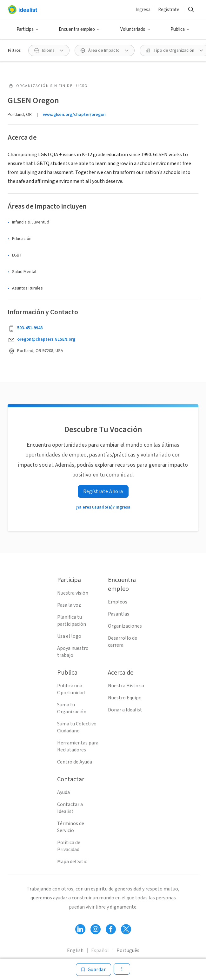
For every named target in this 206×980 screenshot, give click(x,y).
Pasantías (119, 614)
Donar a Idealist (125, 710)
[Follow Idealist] (80, 929)
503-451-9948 (30, 328)
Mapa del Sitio (72, 862)
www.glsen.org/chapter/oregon (74, 115)
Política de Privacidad (69, 846)
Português (128, 950)
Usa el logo (69, 636)
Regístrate (169, 10)
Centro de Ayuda (75, 762)
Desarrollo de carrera (123, 642)
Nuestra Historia (126, 686)
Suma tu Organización (72, 708)
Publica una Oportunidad (71, 689)
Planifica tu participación (72, 621)
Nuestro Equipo (125, 698)
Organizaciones (125, 626)
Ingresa (143, 10)
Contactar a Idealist (70, 808)
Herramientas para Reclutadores (78, 746)
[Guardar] (94, 970)
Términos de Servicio (71, 827)
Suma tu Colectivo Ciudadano (77, 727)
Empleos (118, 602)
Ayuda (63, 792)
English (75, 950)
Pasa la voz (69, 605)
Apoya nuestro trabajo (73, 652)
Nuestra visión (73, 593)
